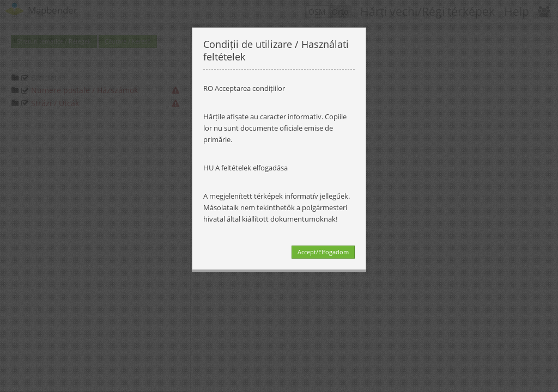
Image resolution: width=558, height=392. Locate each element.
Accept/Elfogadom (323, 252)
